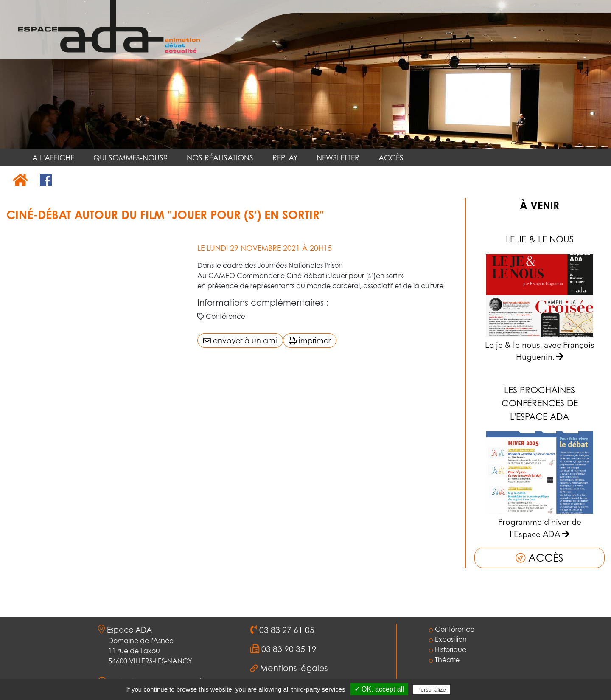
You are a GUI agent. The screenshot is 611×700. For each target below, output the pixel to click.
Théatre (444, 660)
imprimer (310, 340)
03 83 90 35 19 (288, 649)
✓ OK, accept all (379, 689)
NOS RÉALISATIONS (220, 157)
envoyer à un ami (240, 340)
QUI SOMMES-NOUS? (130, 157)
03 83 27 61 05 (286, 630)
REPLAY (285, 157)
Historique (448, 649)
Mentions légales (294, 668)
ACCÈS (391, 157)
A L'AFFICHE (53, 157)
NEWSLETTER (338, 157)
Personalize (432, 690)
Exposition (448, 639)
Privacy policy (473, 689)
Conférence (452, 629)
